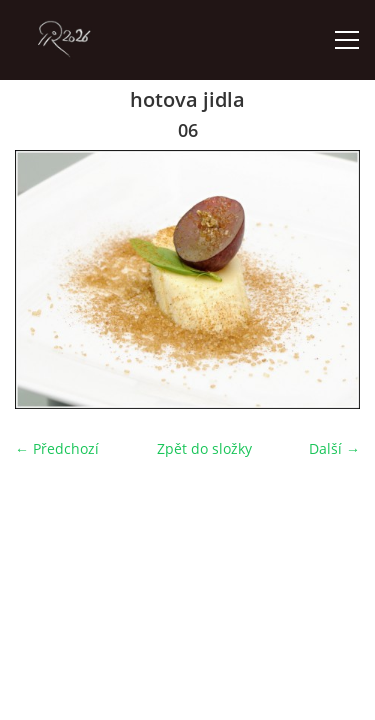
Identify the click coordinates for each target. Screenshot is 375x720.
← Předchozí (57, 448)
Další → (334, 448)
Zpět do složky (204, 448)
